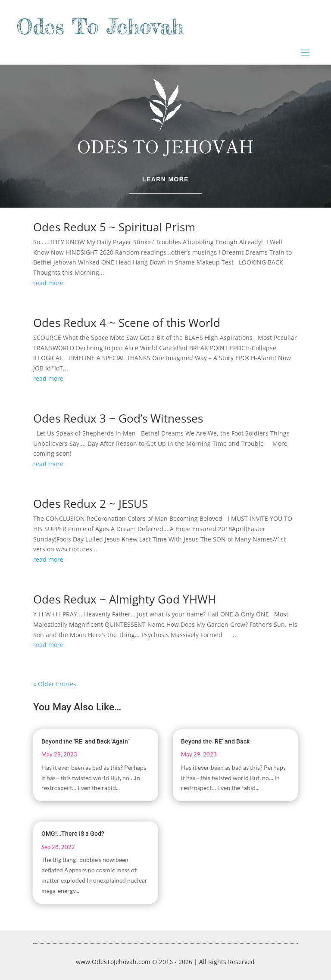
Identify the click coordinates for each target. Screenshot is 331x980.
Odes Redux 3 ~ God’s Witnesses (118, 418)
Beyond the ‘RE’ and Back (215, 741)
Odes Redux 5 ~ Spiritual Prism (114, 227)
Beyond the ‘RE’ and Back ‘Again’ (85, 741)
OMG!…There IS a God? (73, 834)
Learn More (165, 179)
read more (48, 283)
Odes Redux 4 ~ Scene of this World (127, 323)
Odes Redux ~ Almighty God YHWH (125, 599)
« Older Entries (55, 684)
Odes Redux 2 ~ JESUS (91, 504)
